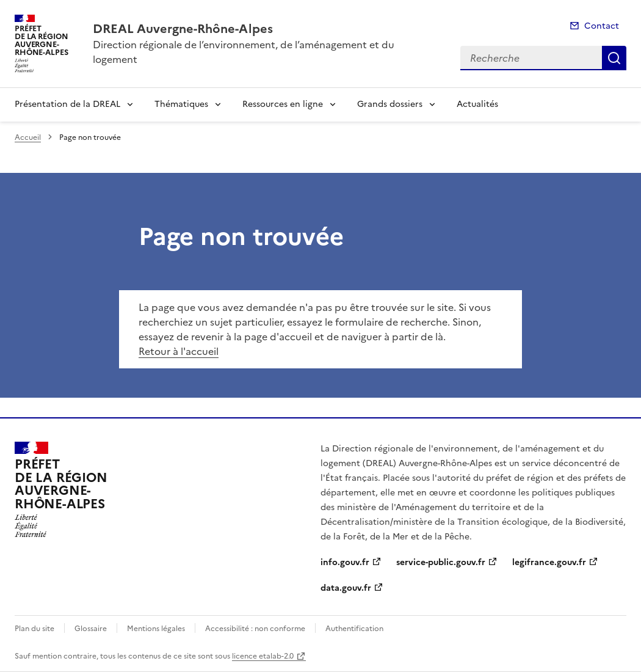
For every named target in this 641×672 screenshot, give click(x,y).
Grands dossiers (390, 104)
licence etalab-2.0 (263, 656)
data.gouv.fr (346, 588)
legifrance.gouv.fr (549, 562)
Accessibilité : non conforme (255, 629)
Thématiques (181, 104)
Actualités (477, 104)
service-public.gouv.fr (441, 562)
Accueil (28, 137)
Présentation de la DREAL (67, 104)
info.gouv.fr (345, 562)
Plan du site (34, 629)
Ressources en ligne (283, 104)
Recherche (614, 58)
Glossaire (91, 629)
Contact (602, 26)
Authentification (354, 629)
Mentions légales (156, 629)
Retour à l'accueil (179, 351)
